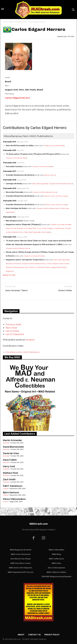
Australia (6, 443)
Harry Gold (9, 466)
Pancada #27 (10, 171)
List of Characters (15, 334)
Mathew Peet (11, 473)
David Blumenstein (13, 447)
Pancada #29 (10, 188)
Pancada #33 (10, 237)
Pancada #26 (10, 163)
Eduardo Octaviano (13, 263)
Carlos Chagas (47, 228)
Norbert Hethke (65, 290)
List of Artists (12, 331)
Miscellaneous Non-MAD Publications (23, 352)
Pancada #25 (10, 150)
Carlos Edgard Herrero (17, 98)
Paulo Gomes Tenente (14, 228)
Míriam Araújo (62, 196)
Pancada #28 (10, 180)
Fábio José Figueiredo (40, 184)
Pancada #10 (10, 142)
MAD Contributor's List (18, 22)
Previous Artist (14, 325)
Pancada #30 (10, 201)
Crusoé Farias (59, 228)
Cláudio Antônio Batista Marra (61, 184)
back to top (9, 275)
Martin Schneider (13, 440)
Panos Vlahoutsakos (14, 499)
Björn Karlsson (11, 493)
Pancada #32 (10, 217)
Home (5, 22)
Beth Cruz (37, 228)
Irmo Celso (28, 228)
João (43, 232)
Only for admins (12, 305)
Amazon (30, 340)
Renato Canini (50, 175)
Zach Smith (9, 479)
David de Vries (11, 453)
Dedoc (48, 232)
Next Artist (11, 328)
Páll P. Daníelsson (13, 486)
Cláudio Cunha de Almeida (54, 146)
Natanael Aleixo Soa (20, 267)
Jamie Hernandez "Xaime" (16, 290)
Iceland (6, 488)
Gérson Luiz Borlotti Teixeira (40, 267)
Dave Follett (10, 460)
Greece (6, 501)
